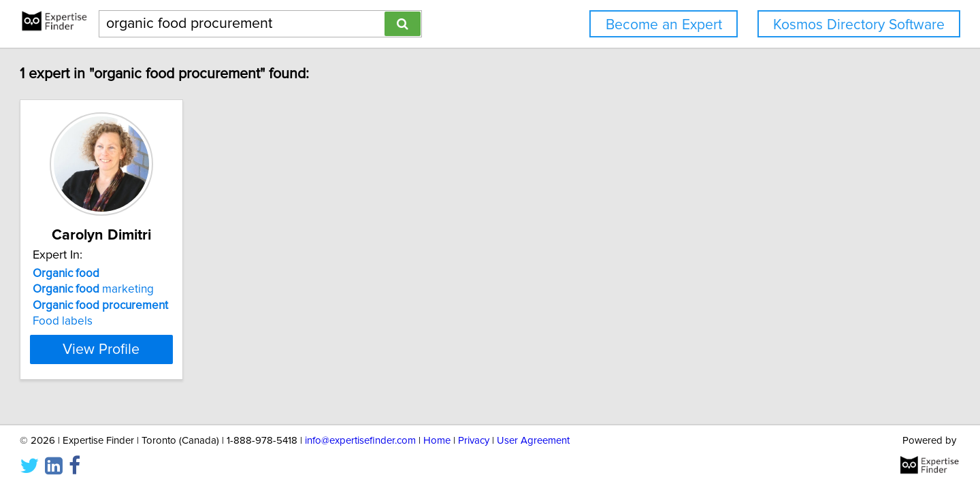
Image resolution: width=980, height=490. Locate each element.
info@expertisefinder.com (360, 441)
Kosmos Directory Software (859, 25)
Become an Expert (664, 25)
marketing (155, 289)
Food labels (125, 321)
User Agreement (533, 441)
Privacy (474, 441)
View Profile (181, 349)
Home (437, 441)
